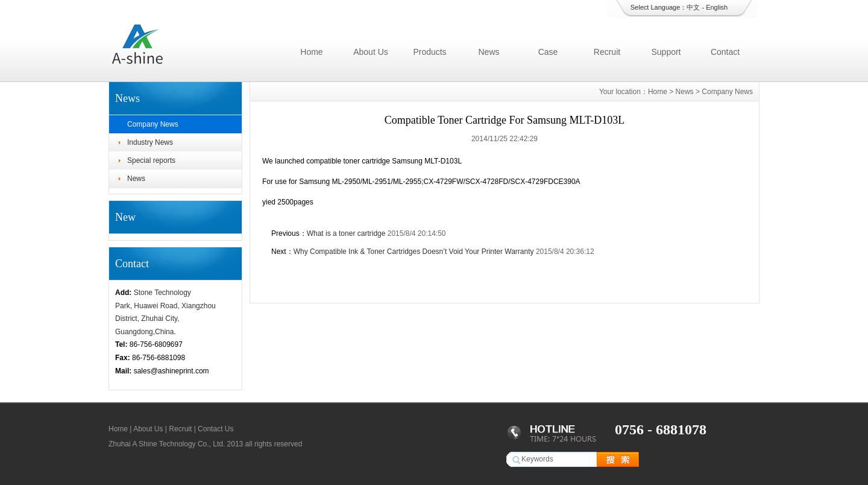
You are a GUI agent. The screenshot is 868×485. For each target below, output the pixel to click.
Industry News (150, 142)
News (489, 52)
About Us (371, 52)
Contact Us (215, 429)
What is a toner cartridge (346, 233)
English (717, 7)
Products (429, 52)
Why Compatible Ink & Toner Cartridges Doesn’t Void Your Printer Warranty (414, 252)
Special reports (151, 160)
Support (666, 52)
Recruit (607, 52)
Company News (153, 124)
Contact (725, 52)
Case (548, 52)
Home (311, 52)
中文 (693, 7)
